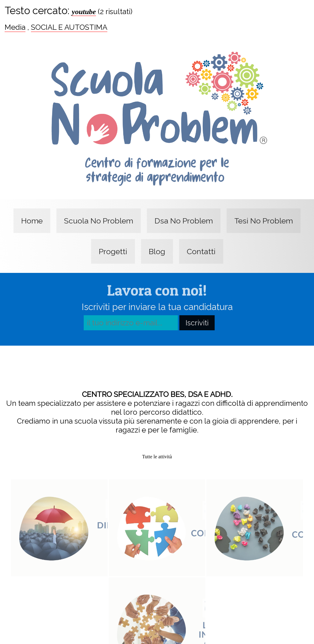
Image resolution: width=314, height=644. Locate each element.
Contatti (201, 251)
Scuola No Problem (99, 221)
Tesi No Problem (264, 221)
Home (32, 221)
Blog (157, 251)
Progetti (113, 251)
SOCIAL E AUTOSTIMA (69, 27)
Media (15, 27)
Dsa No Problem (184, 221)
